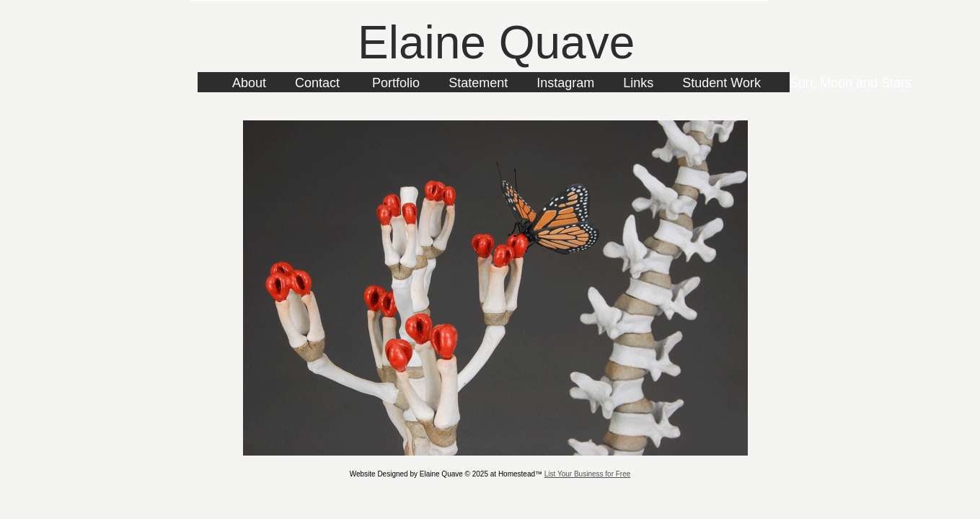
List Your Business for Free (588, 474)
